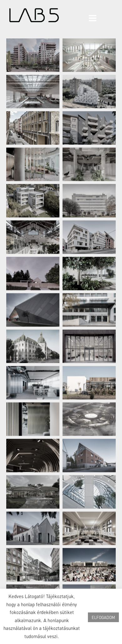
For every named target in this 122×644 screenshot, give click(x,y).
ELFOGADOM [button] (103, 617)
